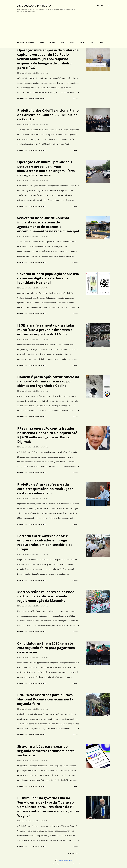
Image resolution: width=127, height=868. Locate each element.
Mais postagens (74, 854)
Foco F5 (92, 43)
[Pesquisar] (100, 6)
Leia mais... (76, 99)
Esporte (82, 43)
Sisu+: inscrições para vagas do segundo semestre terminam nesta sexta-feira (46, 751)
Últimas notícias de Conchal (26, 43)
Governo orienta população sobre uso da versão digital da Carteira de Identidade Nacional (48, 278)
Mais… (102, 43)
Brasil (63, 43)
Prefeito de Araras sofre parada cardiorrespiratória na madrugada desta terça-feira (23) (45, 489)
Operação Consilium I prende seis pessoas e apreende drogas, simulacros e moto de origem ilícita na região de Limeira (46, 168)
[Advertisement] (55, 27)
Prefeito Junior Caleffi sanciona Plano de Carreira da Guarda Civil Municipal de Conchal (48, 115)
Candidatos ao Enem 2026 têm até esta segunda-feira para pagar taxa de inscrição (46, 648)
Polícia (42, 43)
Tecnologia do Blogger (63, 860)
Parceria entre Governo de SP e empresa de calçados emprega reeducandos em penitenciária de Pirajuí (45, 542)
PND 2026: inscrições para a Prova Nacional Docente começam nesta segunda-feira (45, 699)
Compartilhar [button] (22, 99)
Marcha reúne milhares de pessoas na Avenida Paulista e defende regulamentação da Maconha (46, 596)
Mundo (72, 43)
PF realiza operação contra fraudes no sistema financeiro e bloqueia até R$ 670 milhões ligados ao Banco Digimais (47, 435)
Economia (52, 43)
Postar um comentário (37, 99)
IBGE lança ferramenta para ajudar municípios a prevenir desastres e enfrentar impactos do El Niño (46, 330)
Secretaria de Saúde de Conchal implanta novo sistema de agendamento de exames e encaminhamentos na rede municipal (48, 224)
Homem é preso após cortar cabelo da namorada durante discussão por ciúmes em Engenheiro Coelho (48, 381)
